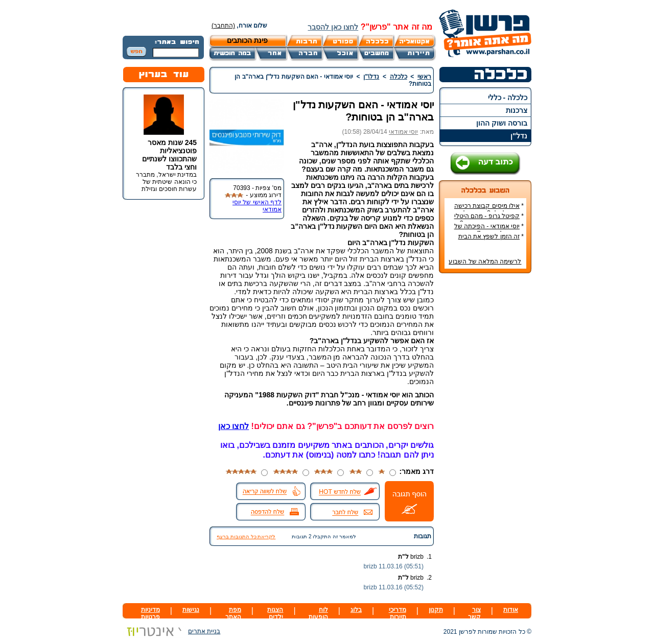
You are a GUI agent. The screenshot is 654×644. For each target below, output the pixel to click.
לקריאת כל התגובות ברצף (246, 536)
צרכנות (517, 110)
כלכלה (399, 77)
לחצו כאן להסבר (333, 27)
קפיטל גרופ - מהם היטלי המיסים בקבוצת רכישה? (489, 220)
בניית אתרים (171, 631)
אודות (511, 610)
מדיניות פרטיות (150, 613)
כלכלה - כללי (508, 98)
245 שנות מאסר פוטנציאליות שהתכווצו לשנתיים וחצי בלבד (169, 155)
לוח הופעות (318, 613)
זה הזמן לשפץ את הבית (489, 236)
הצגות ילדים (275, 613)
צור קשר (474, 613)
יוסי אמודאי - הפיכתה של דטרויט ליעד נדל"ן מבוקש (489, 230)
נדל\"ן (371, 77)
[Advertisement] (485, 434)
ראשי (424, 77)
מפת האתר (233, 613)
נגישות (191, 610)
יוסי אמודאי (403, 132)
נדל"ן (519, 136)
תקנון (436, 610)
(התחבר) (223, 26)
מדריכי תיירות (398, 613)
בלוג (356, 610)
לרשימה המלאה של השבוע (485, 261)
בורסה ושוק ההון (502, 123)
